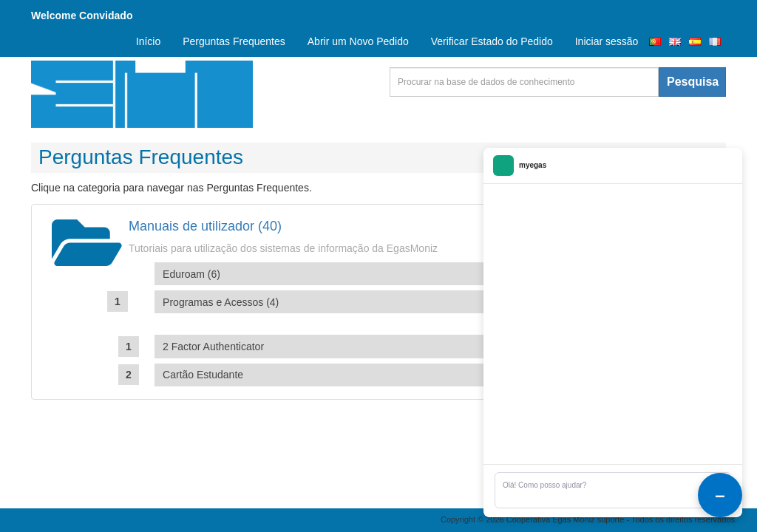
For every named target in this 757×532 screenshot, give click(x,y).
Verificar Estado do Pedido (492, 41)
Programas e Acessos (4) (221, 302)
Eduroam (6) (191, 274)
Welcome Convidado (82, 16)
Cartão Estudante (203, 375)
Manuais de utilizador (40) (205, 226)
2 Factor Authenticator (213, 347)
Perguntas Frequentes (234, 41)
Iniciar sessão (607, 41)
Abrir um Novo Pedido (358, 41)
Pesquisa (693, 82)
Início (148, 41)
